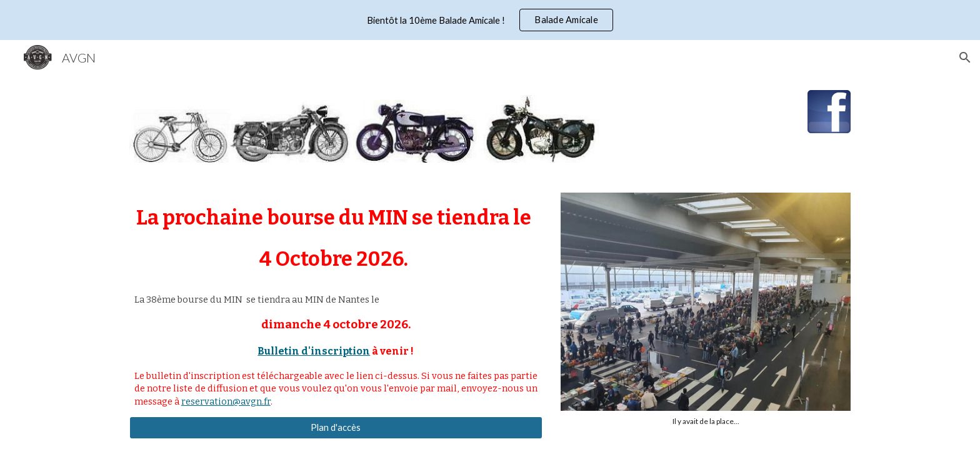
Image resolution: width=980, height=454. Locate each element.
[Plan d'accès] (336, 428)
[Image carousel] (706, 309)
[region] (490, 20)
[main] (336, 239)
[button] (965, 58)
